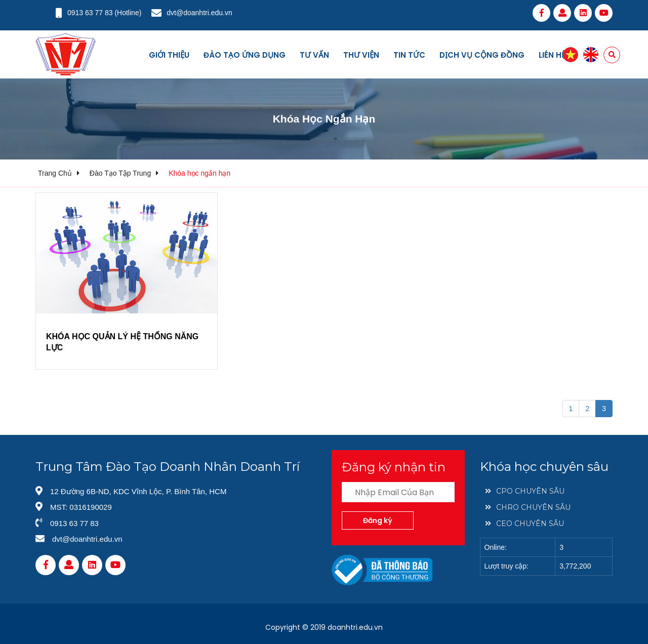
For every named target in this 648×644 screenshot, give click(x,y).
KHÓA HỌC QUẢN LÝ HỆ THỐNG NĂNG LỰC (122, 342)
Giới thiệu (169, 55)
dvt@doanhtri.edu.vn (199, 13)
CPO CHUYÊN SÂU (525, 491)
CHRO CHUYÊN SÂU (528, 507)
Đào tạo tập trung (120, 173)
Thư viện (361, 55)
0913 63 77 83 (90, 13)
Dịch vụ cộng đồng (482, 55)
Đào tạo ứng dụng (245, 55)
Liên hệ (552, 55)
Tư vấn (314, 55)
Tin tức (409, 55)
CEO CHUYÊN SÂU (524, 524)
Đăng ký (378, 520)
